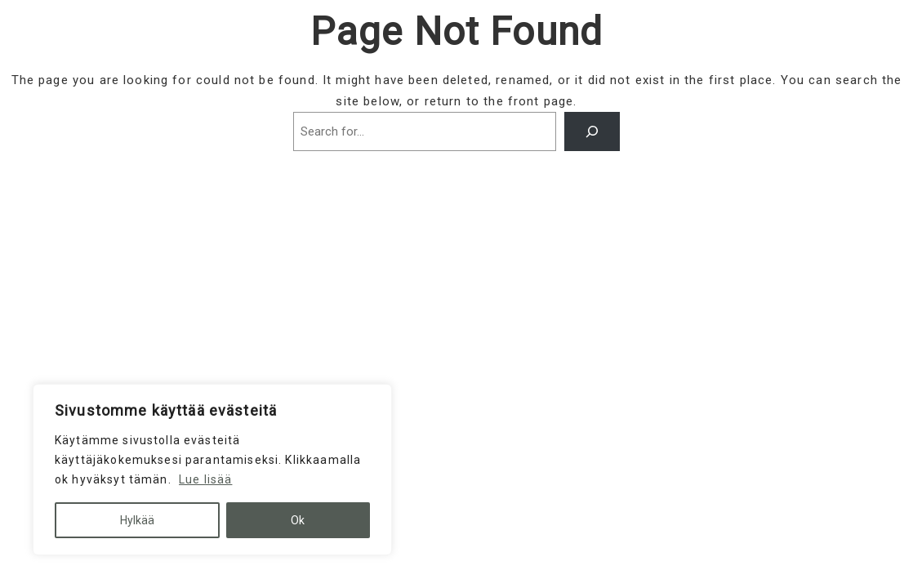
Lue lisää (205, 479)
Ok (298, 520)
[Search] (592, 131)
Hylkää (137, 520)
